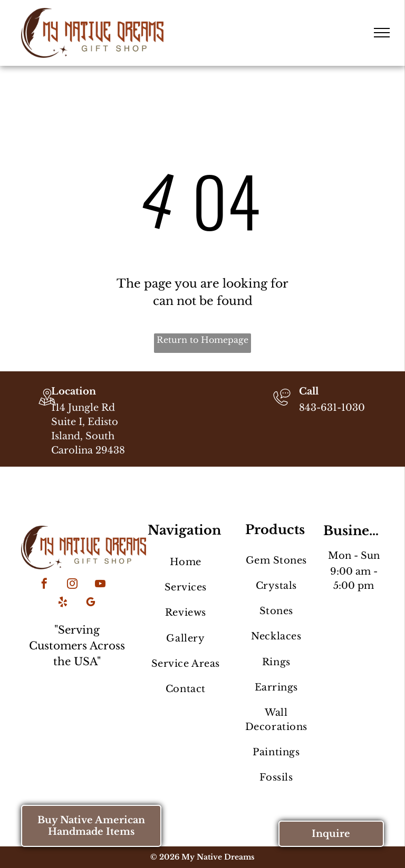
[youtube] (100, 585)
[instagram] (72, 585)
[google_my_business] (91, 603)
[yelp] (63, 603)
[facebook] (44, 585)
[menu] (382, 33)
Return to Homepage (202, 340)
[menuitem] (185, 562)
